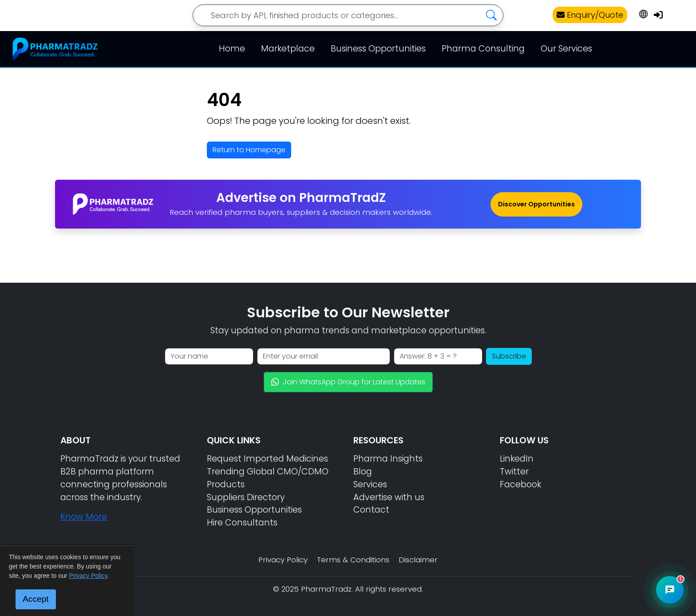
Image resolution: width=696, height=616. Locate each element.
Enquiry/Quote (590, 15)
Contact (371, 510)
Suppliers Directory (246, 497)
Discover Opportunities (536, 204)
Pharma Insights (388, 459)
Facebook (520, 484)
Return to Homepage (249, 150)
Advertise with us (389, 497)
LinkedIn (517, 459)
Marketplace (288, 49)
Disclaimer (418, 560)
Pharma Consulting (483, 49)
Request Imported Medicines (267, 459)
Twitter (514, 472)
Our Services (566, 49)
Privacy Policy (283, 560)
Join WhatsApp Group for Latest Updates (348, 382)
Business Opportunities (378, 49)
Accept (36, 599)
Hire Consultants (242, 523)
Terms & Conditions (353, 560)
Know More (84, 517)
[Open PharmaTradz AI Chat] (670, 590)
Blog (363, 472)
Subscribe (509, 356)
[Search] (348, 15)
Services (370, 484)
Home (232, 49)
